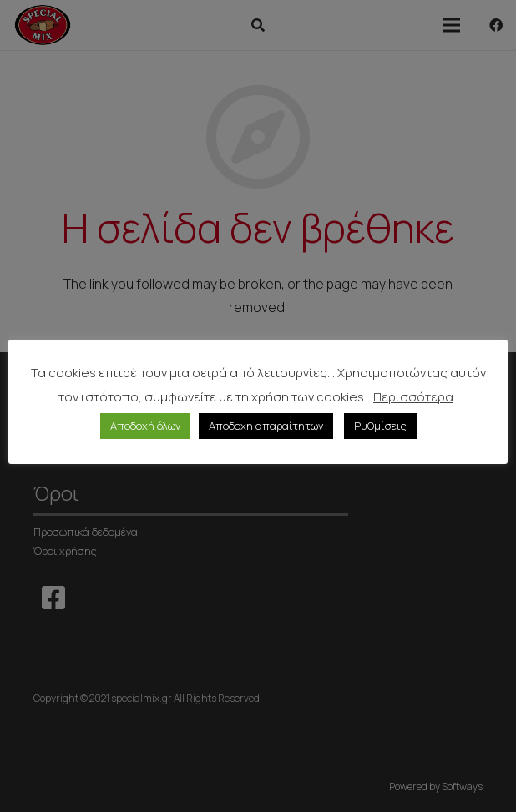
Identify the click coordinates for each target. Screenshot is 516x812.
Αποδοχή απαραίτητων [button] (266, 426)
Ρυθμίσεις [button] (380, 426)
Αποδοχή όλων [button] (145, 426)
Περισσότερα (413, 397)
